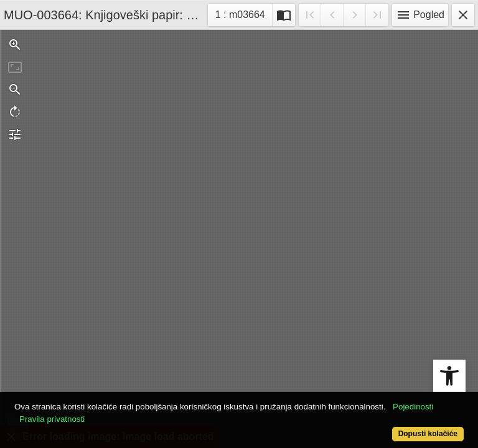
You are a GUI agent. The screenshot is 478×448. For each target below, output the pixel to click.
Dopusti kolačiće (428, 434)
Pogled (420, 15)
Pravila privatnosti (52, 419)
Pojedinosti (413, 407)
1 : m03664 (244, 13)
